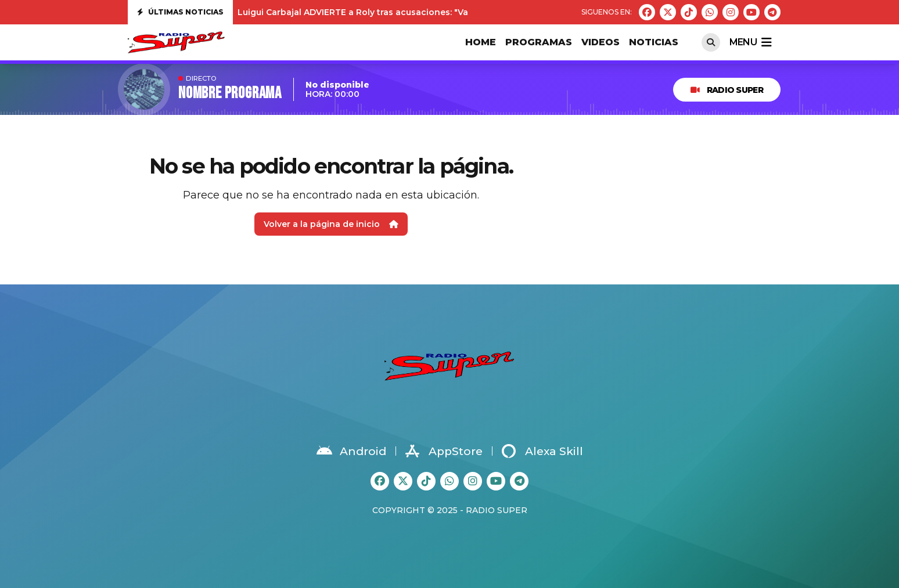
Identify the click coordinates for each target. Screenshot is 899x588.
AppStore (444, 451)
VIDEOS (600, 42)
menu (750, 42)
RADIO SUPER (727, 90)
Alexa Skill (542, 451)
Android (351, 451)
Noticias (654, 42)
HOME (481, 42)
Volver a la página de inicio (331, 224)
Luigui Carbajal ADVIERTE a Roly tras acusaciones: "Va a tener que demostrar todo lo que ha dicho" (450, 12)
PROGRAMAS (539, 42)
